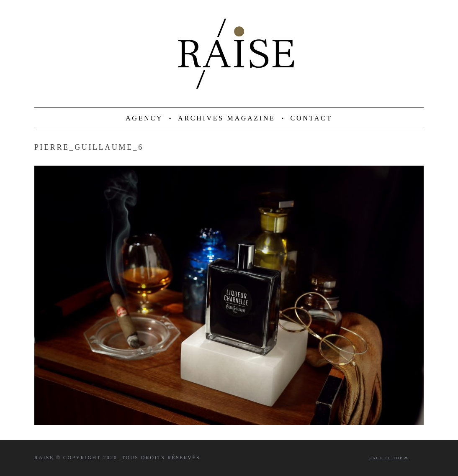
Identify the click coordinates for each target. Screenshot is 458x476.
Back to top (389, 458)
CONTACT (311, 118)
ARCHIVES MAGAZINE (227, 118)
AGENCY (144, 118)
